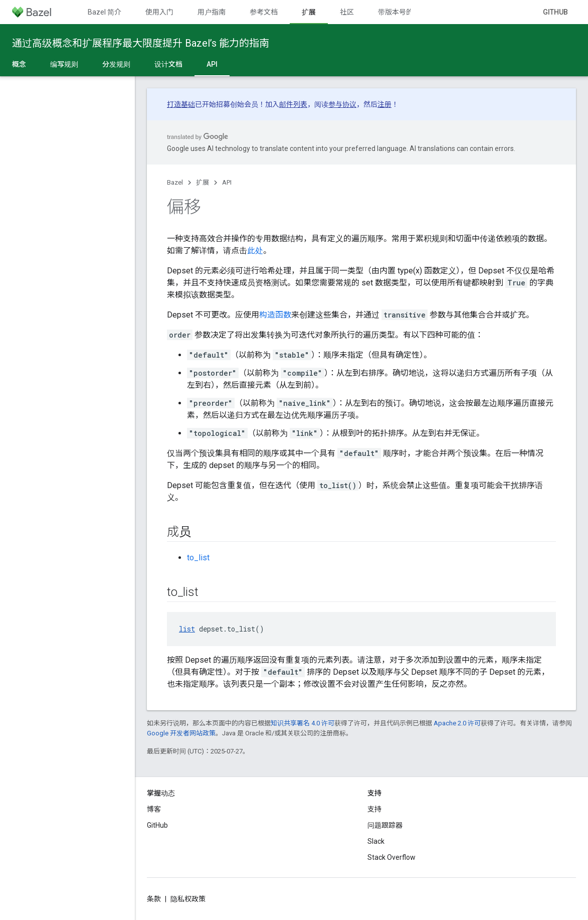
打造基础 (181, 104)
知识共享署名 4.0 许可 (303, 723)
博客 (154, 809)
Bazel (175, 182)
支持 (374, 809)
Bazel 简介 (105, 12)
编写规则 (64, 64)
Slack (376, 841)
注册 (384, 104)
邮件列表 (293, 104)
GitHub (555, 12)
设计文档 (168, 64)
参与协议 (342, 104)
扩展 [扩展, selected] (309, 12)
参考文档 (264, 12)
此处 (255, 251)
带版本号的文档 (403, 12)
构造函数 (275, 315)
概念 (19, 64)
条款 (154, 899)
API (227, 182)
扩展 (203, 182)
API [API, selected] (212, 64)
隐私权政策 (188, 899)
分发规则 (116, 64)
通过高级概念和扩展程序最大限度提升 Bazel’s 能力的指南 (141, 43)
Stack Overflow (391, 857)
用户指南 (212, 12)
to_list (198, 558)
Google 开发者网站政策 (181, 733)
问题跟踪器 (385, 825)
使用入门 (159, 12)
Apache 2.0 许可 (457, 723)
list (187, 629)
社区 (347, 12)
